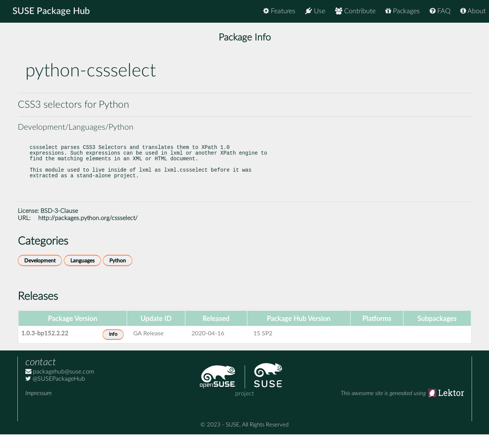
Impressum (38, 407)
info (113, 348)
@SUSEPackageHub (55, 392)
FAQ (440, 11)
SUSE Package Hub (51, 11)
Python (118, 274)
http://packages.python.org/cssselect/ (88, 232)
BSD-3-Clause (59, 225)
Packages (403, 11)
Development (40, 274)
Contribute (355, 11)
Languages (82, 274)
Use (315, 11)
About (473, 11)
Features (279, 11)
